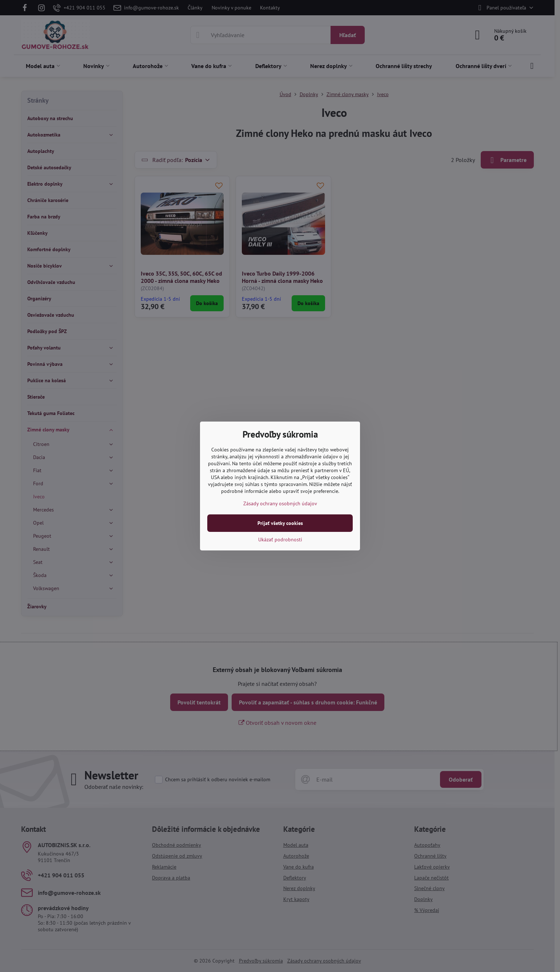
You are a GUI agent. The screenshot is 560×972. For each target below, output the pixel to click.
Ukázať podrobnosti (280, 540)
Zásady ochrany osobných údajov (280, 503)
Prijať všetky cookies (280, 523)
